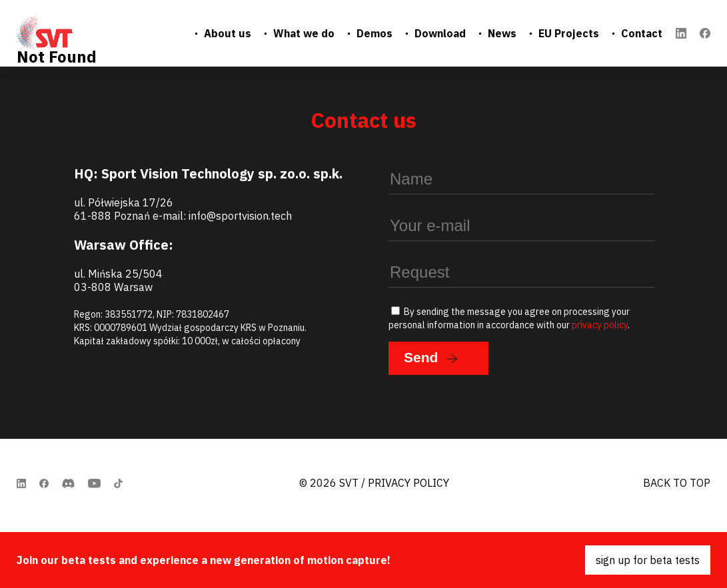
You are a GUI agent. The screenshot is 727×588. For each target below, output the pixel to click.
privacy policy (600, 325)
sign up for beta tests (648, 560)
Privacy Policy (408, 483)
